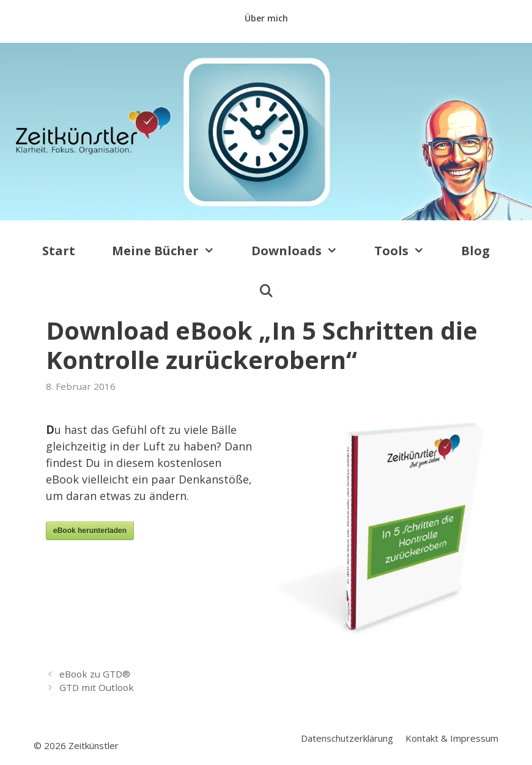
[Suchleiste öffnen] (266, 291)
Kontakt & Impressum (452, 738)
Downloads (304, 251)
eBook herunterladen (90, 531)
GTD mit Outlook (97, 687)
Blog (475, 251)
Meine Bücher (172, 251)
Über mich (266, 18)
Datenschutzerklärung (347, 738)
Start (59, 251)
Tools (408, 251)
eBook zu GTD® (95, 674)
